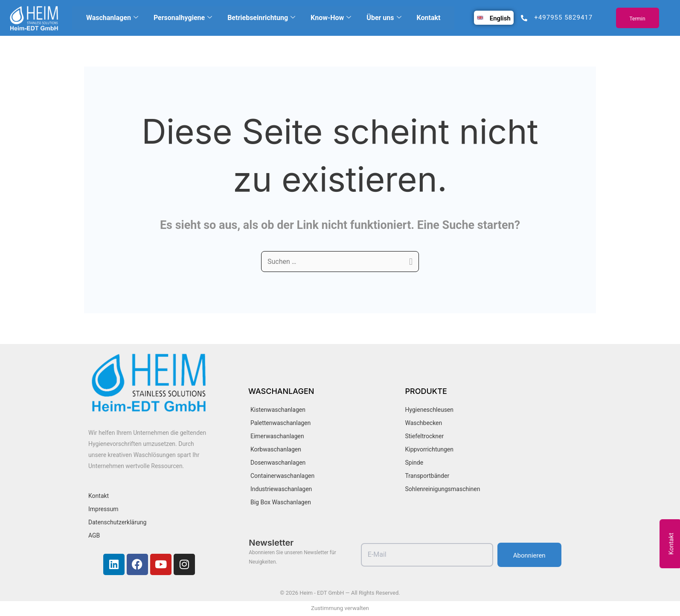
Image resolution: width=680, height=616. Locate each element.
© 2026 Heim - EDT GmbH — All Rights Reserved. (340, 593)
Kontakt (429, 18)
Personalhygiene (183, 18)
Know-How (331, 18)
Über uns (384, 18)
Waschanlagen (112, 18)
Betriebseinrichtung (261, 18)
